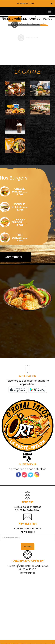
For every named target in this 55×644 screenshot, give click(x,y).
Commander (14, 257)
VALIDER (27, 547)
